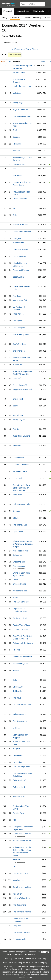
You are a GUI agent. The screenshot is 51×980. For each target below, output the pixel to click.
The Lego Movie (19, 256)
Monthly (37, 18)
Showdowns (30, 954)
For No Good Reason (22, 840)
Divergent (17, 238)
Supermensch (18, 458)
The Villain (17, 175)
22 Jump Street (19, 73)
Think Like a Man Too (22, 86)
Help (45, 958)
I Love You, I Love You (22, 834)
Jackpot (16, 860)
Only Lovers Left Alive (22, 504)
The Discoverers (20, 721)
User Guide (18, 958)
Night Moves (18, 532)
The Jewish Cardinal (21, 932)
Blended (16, 151)
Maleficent (17, 93)
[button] (48, 4)
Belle (15, 215)
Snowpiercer (18, 243)
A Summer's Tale (20, 591)
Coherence (17, 555)
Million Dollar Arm (20, 199)
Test (14, 866)
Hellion (16, 598)
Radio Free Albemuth (22, 657)
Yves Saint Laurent (21, 436)
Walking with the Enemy (23, 643)
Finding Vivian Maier (21, 625)
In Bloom (16, 728)
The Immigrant (19, 328)
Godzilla (16, 137)
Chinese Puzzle (19, 584)
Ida (14, 208)
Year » (28, 49)
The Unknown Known (22, 912)
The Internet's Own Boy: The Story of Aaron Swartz (21, 488)
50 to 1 (16, 518)
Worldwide (39, 11)
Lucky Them (18, 762)
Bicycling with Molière (22, 887)
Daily (5, 18)
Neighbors (17, 144)
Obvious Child (19, 164)
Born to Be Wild (19, 939)
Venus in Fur (18, 415)
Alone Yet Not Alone (21, 551)
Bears (15, 406)
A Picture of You (19, 797)
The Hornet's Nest (20, 873)
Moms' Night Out (20, 300)
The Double (18, 698)
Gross (43, 61)
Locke (15, 580)
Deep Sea (17, 926)
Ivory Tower (17, 495)
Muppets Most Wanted (22, 389)
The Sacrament (19, 905)
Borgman (17, 749)
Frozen (16, 670)
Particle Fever (18, 813)
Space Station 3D (20, 385)
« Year (22, 49)
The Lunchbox (19, 566)
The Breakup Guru (21, 334)
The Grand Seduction (22, 232)
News (18, 952)
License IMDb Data (33, 958)
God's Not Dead (19, 344)
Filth (14, 820)
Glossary (8, 958)
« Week (15, 49)
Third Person (18, 314)
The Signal (17, 321)
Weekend (32, 952)
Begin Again (18, 277)
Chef (15, 130)
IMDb (37, 963)
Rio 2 (15, 169)
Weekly (27, 18)
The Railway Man (20, 525)
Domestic (8, 11)
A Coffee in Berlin (20, 471)
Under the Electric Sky (22, 465)
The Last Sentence (21, 602)
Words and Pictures (21, 270)
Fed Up (16, 429)
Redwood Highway (21, 664)
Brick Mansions (19, 351)
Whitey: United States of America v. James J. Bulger (23, 544)
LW (9, 61)
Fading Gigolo (19, 420)
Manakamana (18, 880)
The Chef (17, 378)
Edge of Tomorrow (20, 110)
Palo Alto (16, 650)
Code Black (18, 478)
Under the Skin (19, 562)
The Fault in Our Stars (22, 116)
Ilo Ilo (15, 680)
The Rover (17, 296)
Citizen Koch (18, 399)
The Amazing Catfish (21, 766)
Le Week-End (18, 755)
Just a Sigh (17, 894)
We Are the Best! (20, 618)
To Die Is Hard (19, 787)
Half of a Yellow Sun (21, 898)
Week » (35, 49)
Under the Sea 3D (20, 629)
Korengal (16, 511)
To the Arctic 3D (19, 780)
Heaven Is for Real (21, 225)
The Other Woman (20, 249)
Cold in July (18, 687)
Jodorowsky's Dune (21, 714)
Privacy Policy (19, 975)
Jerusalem (17, 445)
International (23, 11)
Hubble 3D (17, 365)
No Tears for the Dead (22, 705)
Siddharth (17, 691)
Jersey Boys (18, 103)
